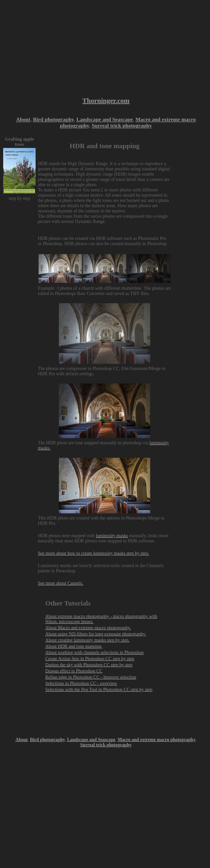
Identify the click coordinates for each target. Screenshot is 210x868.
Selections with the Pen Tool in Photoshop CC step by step (99, 689)
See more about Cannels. (61, 583)
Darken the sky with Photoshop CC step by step (89, 665)
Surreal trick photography (122, 126)
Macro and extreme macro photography (156, 739)
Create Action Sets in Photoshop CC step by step (90, 659)
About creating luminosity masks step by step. (87, 640)
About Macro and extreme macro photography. (88, 628)
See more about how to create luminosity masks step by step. (93, 553)
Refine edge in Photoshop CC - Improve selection (91, 677)
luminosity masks (112, 536)
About (23, 119)
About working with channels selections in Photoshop (94, 652)
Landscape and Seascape (105, 119)
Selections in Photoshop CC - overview (81, 683)
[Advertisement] (43, 46)
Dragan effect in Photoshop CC (74, 671)
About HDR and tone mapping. (74, 646)
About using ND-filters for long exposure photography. (96, 634)
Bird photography (53, 119)
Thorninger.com (106, 100)
